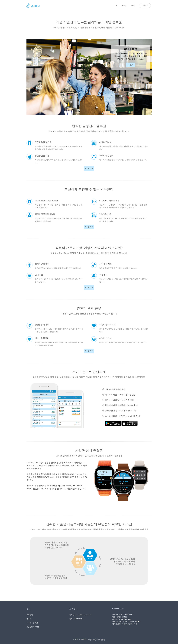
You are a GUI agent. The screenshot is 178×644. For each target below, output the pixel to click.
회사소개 (30, 614)
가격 (133, 5)
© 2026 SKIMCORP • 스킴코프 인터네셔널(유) (89, 639)
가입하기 (145, 5)
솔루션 (124, 5)
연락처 (29, 618)
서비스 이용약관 (32, 622)
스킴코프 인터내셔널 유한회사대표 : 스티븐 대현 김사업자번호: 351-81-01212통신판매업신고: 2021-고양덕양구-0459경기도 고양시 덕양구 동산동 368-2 (126, 619)
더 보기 (131, 64)
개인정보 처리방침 (33, 626)
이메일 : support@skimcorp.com (81, 614)
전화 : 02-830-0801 (76, 618)
